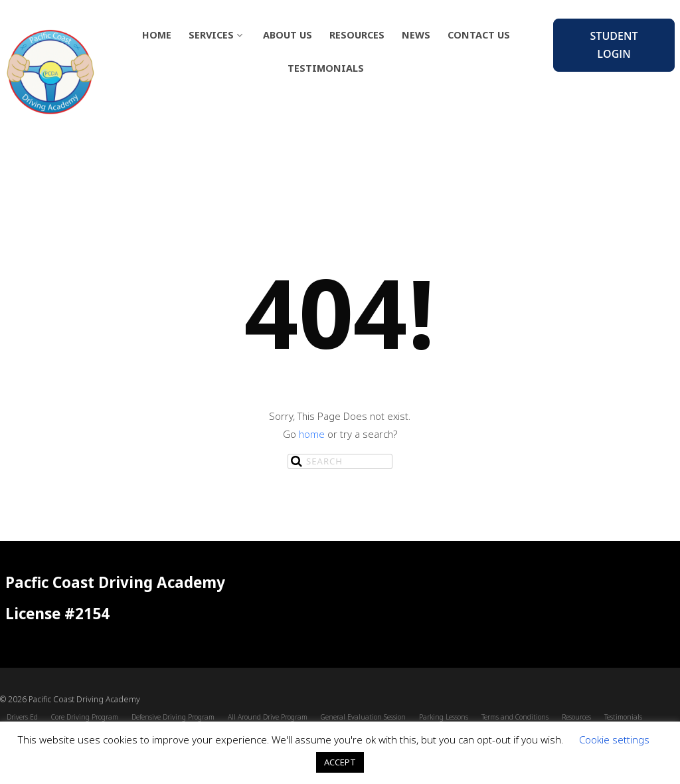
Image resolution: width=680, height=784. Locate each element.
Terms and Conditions (515, 717)
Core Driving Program (85, 717)
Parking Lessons (444, 717)
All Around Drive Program (268, 717)
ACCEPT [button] (340, 762)
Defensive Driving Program (173, 717)
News (416, 35)
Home (157, 35)
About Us (288, 35)
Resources (357, 35)
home (312, 434)
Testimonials (326, 68)
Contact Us (479, 35)
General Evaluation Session (363, 717)
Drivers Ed (22, 717)
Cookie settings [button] (614, 739)
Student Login (614, 45)
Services (217, 35)
